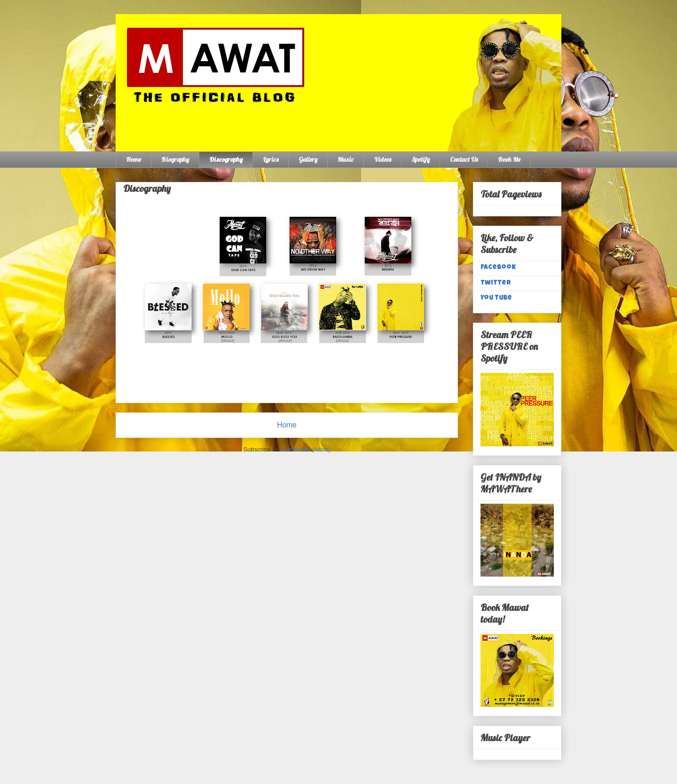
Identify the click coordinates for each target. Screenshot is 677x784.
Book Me (509, 159)
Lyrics (271, 159)
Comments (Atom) (305, 449)
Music (346, 159)
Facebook (498, 268)
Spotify (421, 159)
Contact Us (464, 159)
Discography (226, 159)
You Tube (496, 298)
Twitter (496, 283)
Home (134, 159)
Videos (382, 159)
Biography (175, 159)
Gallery (308, 159)
